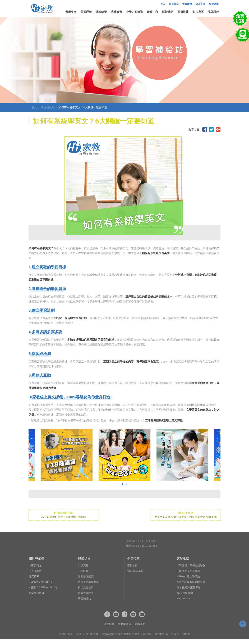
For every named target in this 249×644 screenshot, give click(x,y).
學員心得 (133, 569)
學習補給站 (48, 107)
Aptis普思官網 (185, 597)
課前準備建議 (86, 581)
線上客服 (200, 4)
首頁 (34, 107)
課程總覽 (101, 12)
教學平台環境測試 (89, 586)
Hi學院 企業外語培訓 (189, 575)
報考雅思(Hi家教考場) (190, 592)
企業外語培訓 (37, 597)
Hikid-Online (184, 603)
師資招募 (34, 581)
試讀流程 (84, 569)
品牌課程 (213, 12)
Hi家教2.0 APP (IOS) (41, 586)
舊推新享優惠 (136, 575)
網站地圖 (108, 629)
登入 (163, 4)
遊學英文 (71, 12)
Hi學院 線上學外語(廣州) (192, 569)
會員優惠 (187, 4)
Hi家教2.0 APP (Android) (44, 592)
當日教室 (174, 4)
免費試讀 (214, 4)
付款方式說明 (86, 597)
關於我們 (168, 12)
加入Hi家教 (36, 575)
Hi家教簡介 (36, 569)
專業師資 (117, 12)
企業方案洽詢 (135, 12)
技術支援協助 (86, 592)
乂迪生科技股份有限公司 (192, 586)
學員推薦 (183, 12)
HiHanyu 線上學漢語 (189, 581)
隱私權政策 (124, 629)
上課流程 (84, 575)
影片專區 (198, 12)
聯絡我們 (141, 629)
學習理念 (86, 12)
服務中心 (153, 12)
